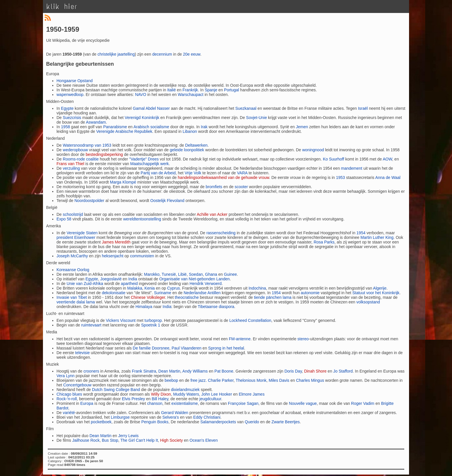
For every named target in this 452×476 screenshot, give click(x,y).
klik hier (62, 6)
